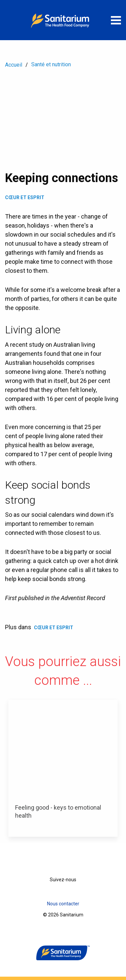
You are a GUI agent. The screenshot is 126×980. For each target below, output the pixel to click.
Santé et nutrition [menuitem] (51, 64)
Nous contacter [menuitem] (63, 904)
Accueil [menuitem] (14, 65)
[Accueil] (63, 20)
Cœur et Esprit (25, 197)
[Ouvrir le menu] (116, 20)
